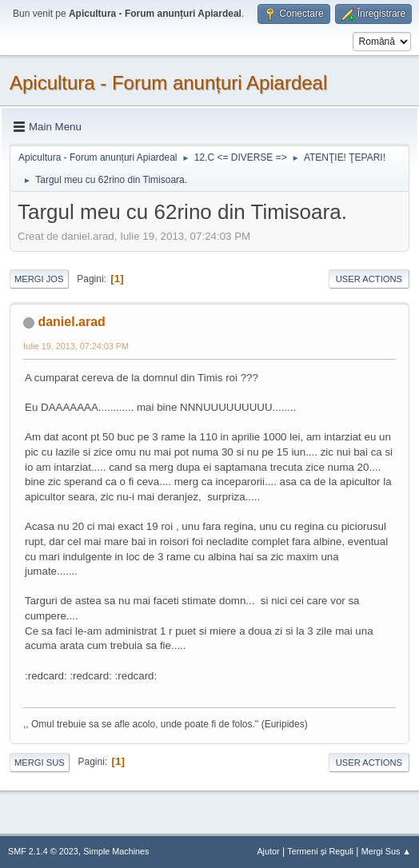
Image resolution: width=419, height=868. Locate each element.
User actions (369, 279)
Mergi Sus (40, 762)
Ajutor (268, 851)
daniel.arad (71, 322)
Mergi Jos (39, 279)
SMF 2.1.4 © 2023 (43, 851)
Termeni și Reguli (320, 851)
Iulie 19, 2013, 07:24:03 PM (76, 346)
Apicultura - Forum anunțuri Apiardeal (168, 83)
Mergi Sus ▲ (386, 851)
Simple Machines (116, 851)
